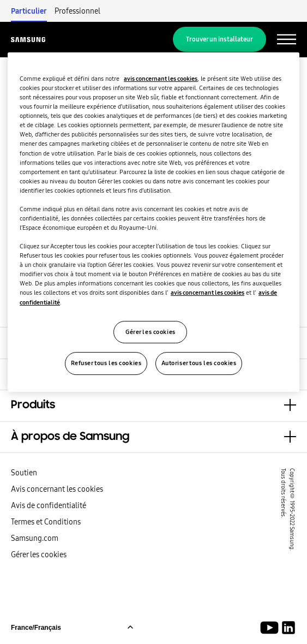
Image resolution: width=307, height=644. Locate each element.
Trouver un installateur (219, 39)
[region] (153, 222)
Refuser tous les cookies (106, 363)
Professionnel (77, 11)
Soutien (24, 473)
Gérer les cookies (39, 554)
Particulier (29, 11)
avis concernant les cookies (161, 79)
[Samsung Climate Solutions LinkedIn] (288, 628)
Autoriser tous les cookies (199, 363)
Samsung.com (35, 538)
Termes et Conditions (46, 522)
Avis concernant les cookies (57, 489)
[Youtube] (271, 628)
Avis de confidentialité (49, 505)
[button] (153, 406)
